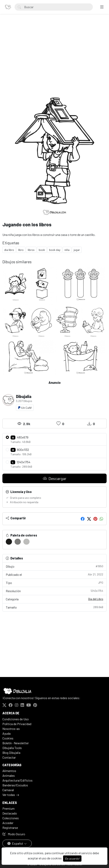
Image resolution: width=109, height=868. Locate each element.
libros (31, 250)
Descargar (55, 478)
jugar (77, 250)
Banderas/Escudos (15, 785)
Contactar (9, 757)
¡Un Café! (25, 408)
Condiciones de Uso (16, 719)
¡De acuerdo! (72, 859)
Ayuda (6, 733)
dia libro (9, 250)
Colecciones (11, 818)
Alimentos (9, 771)
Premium (8, 808)
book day (55, 250)
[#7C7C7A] (18, 542)
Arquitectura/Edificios (17, 780)
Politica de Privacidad (17, 724)
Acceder (8, 823)
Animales (9, 775)
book (42, 250)
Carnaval (8, 790)
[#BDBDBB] (26, 542)
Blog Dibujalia (11, 753)
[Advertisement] (54, 53)
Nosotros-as (11, 729)
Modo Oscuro (14, 834)
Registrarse (10, 828)
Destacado (10, 813)
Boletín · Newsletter (16, 743)
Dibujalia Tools (12, 748)
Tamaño (54, 607)
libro (21, 250)
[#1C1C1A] (9, 542)
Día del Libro (96, 599)
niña (67, 250)
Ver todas (9, 795)
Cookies (8, 738)
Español (15, 843)
